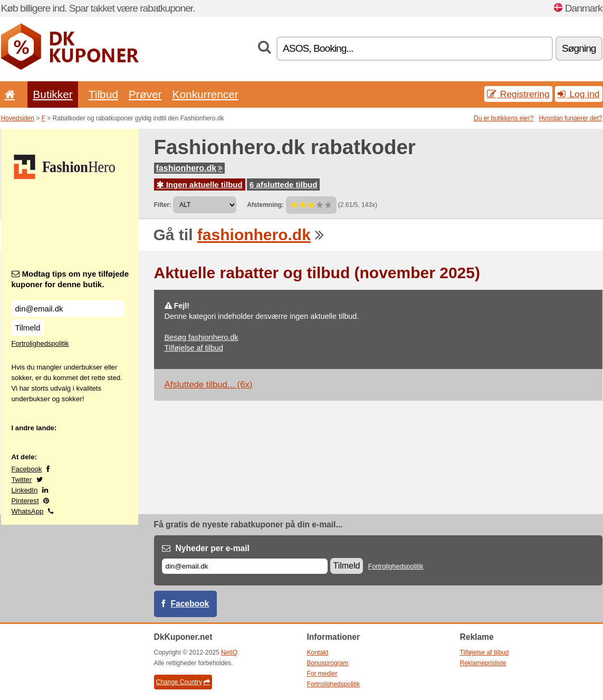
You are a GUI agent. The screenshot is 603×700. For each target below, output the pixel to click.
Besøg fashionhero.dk (202, 337)
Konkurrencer (205, 94)
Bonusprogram (328, 663)
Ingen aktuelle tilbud (200, 185)
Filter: (163, 205)
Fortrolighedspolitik (40, 343)
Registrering (518, 94)
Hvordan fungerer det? (570, 118)
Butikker (52, 94)
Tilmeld (28, 328)
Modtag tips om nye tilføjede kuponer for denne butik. (70, 279)
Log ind (579, 94)
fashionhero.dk (190, 168)
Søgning (579, 48)
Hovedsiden (18, 118)
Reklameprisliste (483, 663)
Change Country (183, 682)
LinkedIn (25, 490)
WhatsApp (28, 511)
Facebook (27, 469)
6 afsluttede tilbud (283, 185)
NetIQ (229, 652)
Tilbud (103, 94)
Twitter (22, 480)
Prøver (145, 94)
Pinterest (25, 501)
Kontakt (318, 652)
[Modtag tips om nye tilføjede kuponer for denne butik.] (68, 309)
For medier (322, 674)
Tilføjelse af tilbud (194, 348)
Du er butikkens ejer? (504, 118)
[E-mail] (245, 566)
